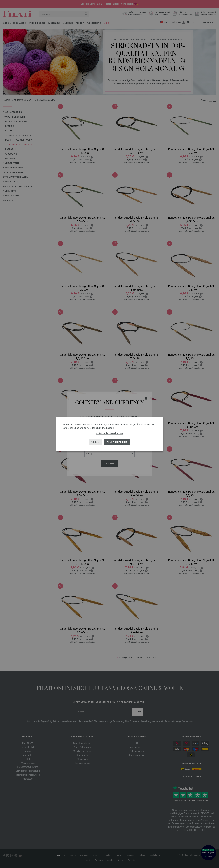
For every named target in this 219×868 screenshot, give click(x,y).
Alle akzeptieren (117, 442)
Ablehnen (95, 442)
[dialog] (109, 434)
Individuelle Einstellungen (110, 433)
